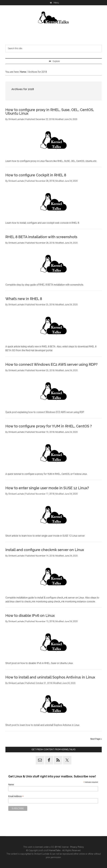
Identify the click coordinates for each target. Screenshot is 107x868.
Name (11, 785)
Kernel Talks (54, 18)
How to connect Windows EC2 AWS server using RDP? (51, 364)
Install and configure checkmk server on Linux (45, 550)
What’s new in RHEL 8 (24, 299)
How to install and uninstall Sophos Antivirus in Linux (50, 677)
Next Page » (96, 739)
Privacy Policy (77, 847)
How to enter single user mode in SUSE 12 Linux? (47, 488)
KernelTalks (55, 850)
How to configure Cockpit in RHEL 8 (36, 175)
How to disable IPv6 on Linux (30, 615)
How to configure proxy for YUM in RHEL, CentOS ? (49, 426)
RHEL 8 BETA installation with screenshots (41, 237)
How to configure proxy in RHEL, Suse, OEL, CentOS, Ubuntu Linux (50, 112)
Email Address (16, 796)
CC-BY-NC (56, 847)
